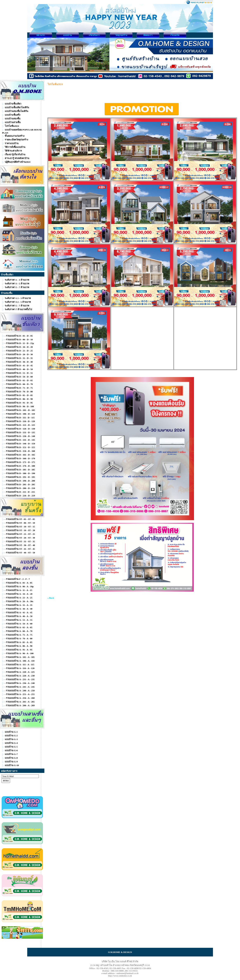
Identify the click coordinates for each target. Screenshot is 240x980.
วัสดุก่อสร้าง (121, 35)
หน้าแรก (41, 35)
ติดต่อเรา (148, 35)
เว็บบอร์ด (175, 35)
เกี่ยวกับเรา (94, 35)
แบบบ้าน (67, 35)
